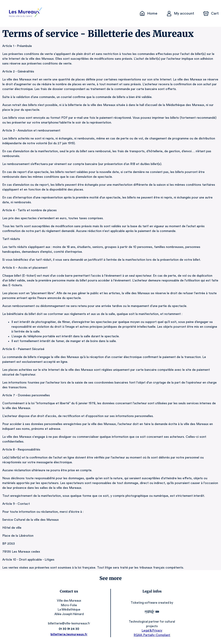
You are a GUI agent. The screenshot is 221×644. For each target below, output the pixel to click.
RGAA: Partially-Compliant (151, 635)
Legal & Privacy (151, 630)
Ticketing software (144, 603)
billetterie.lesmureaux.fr (70, 634)
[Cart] (211, 13)
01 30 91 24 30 (70, 629)
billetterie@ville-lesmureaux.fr (70, 623)
